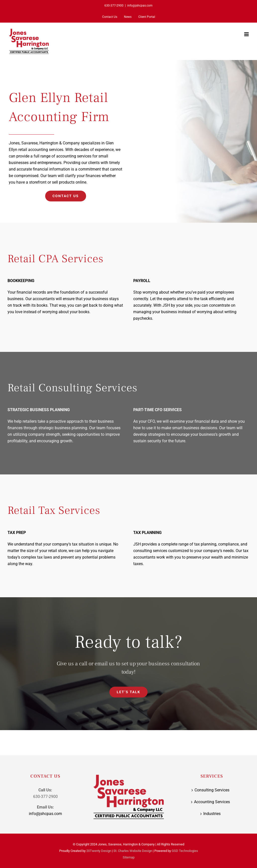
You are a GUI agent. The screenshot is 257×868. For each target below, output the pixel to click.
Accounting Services (212, 802)
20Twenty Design (99, 851)
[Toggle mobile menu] (247, 34)
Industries (212, 814)
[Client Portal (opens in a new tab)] (147, 17)
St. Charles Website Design (133, 851)
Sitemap (129, 857)
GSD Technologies (185, 851)
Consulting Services (212, 790)
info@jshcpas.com (140, 6)
